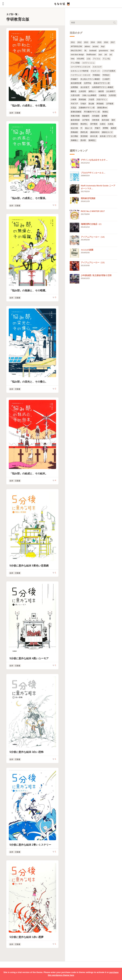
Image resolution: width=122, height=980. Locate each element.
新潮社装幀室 (76, 112)
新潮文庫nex (102, 108)
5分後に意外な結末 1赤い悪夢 (27, 937)
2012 (79, 42)
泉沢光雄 (105, 120)
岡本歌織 (82, 99)
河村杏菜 (96, 120)
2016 (106, 42)
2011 (73, 42)
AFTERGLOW (76, 46)
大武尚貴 (112, 95)
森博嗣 (104, 116)
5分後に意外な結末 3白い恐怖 (27, 752)
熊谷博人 (84, 124)
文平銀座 (110, 104)
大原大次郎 (75, 95)
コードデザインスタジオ (80, 67)
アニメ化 (106, 59)
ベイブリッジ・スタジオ (80, 75)
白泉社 (103, 124)
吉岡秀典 (74, 87)
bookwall (93, 51)
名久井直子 (85, 87)
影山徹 (91, 104)
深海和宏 (74, 124)
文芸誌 (73, 108)
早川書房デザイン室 (92, 112)
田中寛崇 (94, 124)
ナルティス (95, 71)
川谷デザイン (102, 99)
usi (111, 54)
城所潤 (101, 91)
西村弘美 (84, 132)
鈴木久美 (94, 136)
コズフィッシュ (88, 63)
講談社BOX (95, 132)
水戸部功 (86, 120)
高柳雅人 (74, 140)
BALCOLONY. (76, 51)
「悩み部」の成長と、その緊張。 (29, 106)
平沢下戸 (74, 104)
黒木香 (83, 140)
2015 (99, 42)
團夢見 (73, 91)
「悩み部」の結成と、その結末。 (29, 473)
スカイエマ (97, 67)
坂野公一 (92, 91)
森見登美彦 (75, 120)
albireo (87, 46)
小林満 (73, 99)
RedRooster (91, 54)
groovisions (103, 51)
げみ (89, 59)
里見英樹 (84, 136)
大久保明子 (111, 91)
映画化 (105, 112)
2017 (113, 42)
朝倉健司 (86, 116)
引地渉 (83, 104)
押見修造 (100, 104)
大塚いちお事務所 (89, 95)
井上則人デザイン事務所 (90, 79)
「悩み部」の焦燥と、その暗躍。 (29, 290)
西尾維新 (74, 132)
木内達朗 (96, 116)
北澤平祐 (88, 83)
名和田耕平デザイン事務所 (103, 87)
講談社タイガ (107, 132)
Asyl (103, 46)
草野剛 (105, 128)
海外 (113, 120)
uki (106, 54)
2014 (93, 42)
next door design (77, 54)
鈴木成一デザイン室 (108, 136)
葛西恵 (114, 128)
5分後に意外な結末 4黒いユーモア (29, 658)
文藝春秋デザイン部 (87, 108)
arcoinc (95, 46)
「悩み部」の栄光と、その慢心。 (29, 382)
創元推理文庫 (76, 83)
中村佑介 (106, 75)
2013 (86, 42)
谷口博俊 (74, 136)
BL (86, 51)
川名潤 (91, 99)
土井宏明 (82, 91)
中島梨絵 (96, 75)
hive (112, 51)
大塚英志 (103, 95)
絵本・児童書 (15, 113)
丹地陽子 (74, 79)
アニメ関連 (75, 63)
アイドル (97, 59)
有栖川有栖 (75, 116)
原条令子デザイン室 (102, 83)
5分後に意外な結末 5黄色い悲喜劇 (29, 566)
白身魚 (111, 124)
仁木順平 (106, 79)
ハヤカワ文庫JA (109, 71)
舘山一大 (89, 128)
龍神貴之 (92, 140)
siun (100, 54)
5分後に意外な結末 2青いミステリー (30, 845)
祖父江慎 (74, 128)
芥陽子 (97, 128)
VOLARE (81, 59)
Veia (73, 59)
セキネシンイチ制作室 (80, 71)
